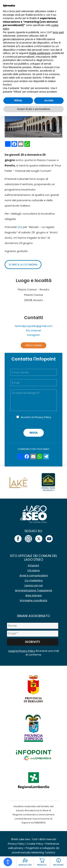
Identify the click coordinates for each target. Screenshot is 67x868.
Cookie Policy (35, 844)
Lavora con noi (34, 585)
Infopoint (33, 565)
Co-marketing (34, 580)
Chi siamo (34, 570)
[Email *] (33, 634)
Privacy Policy (43, 417)
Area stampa (33, 595)
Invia (34, 433)
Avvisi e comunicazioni (34, 575)
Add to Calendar (33, 345)
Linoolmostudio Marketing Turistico (33, 852)
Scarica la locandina (23, 265)
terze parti (58, 32)
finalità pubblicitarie (40, 53)
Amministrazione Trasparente (34, 590)
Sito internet (34, 331)
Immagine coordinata (33, 600)
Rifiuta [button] (18, 100)
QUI (20, 227)
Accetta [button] (49, 100)
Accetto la (36, 417)
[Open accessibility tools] (8, 862)
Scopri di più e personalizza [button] (33, 109)
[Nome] (33, 626)
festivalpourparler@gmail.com (34, 326)
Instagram (34, 335)
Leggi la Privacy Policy (22, 651)
